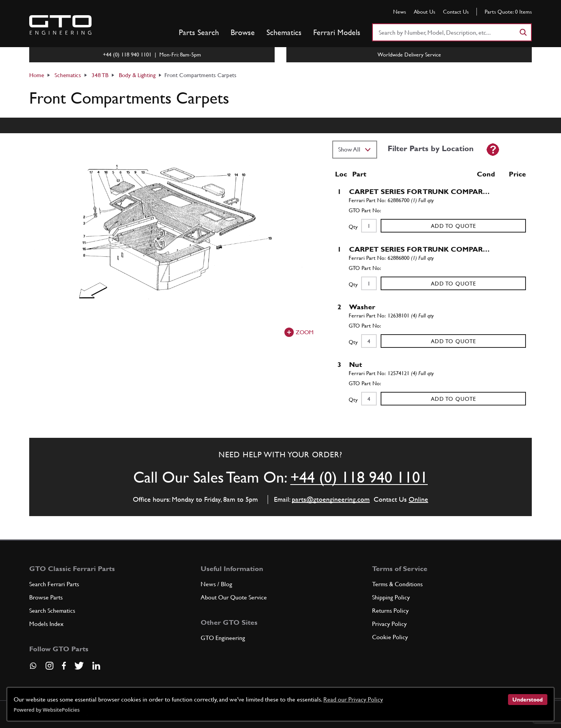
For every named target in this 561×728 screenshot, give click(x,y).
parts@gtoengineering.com (331, 499)
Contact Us (456, 12)
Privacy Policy (389, 624)
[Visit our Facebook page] (64, 666)
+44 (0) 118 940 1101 (359, 477)
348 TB (100, 75)
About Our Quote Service (234, 597)
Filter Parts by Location (431, 148)
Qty (353, 227)
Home (37, 75)
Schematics (284, 32)
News (400, 12)
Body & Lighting (137, 75)
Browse (243, 32)
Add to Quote (453, 226)
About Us (424, 12)
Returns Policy (390, 611)
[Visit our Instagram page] (49, 666)
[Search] (523, 32)
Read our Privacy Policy (353, 699)
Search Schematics (52, 611)
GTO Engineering (223, 638)
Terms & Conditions (397, 584)
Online (418, 499)
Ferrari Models (337, 32)
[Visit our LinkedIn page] (96, 666)
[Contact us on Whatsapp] (33, 668)
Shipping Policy (391, 597)
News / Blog (216, 584)
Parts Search (199, 32)
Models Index (46, 624)
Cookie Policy (390, 637)
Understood (527, 700)
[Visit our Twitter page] (79, 666)
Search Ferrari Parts (54, 584)
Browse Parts (46, 597)
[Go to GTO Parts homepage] (60, 25)
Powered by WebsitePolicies (47, 710)
